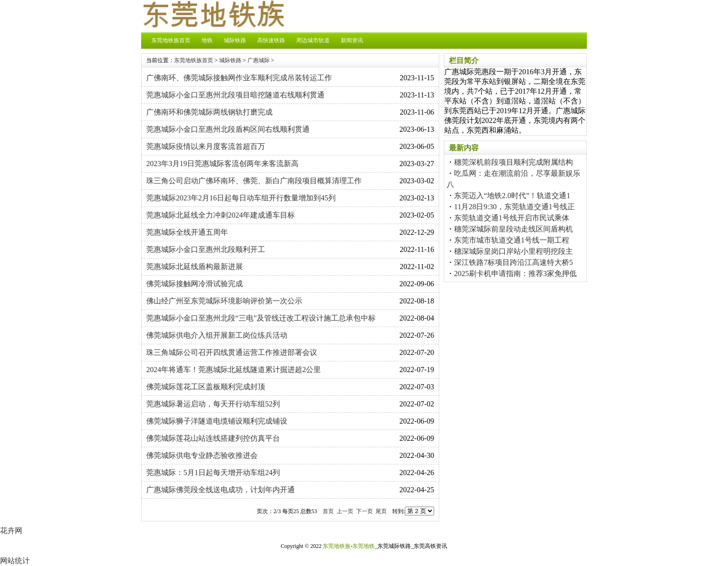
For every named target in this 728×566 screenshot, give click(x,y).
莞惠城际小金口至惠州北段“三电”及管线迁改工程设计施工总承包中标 (261, 318)
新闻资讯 (352, 40)
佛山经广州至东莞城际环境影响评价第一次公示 (224, 301)
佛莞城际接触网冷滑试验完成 (195, 284)
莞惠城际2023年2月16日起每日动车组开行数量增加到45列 (241, 198)
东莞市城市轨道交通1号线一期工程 (512, 240)
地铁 (207, 40)
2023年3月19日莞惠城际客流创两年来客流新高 (222, 164)
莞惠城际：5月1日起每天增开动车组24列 (213, 473)
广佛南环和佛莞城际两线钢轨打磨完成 (209, 112)
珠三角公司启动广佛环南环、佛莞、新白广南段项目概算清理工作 (254, 181)
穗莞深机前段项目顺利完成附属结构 (513, 162)
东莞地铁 (364, 546)
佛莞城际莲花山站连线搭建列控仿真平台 (213, 438)
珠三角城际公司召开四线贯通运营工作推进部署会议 (232, 352)
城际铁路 (235, 40)
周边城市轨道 (313, 40)
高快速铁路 (271, 40)
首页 (328, 511)
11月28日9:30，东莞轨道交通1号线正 (514, 207)
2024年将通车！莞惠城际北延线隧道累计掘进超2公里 (234, 370)
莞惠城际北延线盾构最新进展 (195, 267)
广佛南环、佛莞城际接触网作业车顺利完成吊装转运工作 (239, 78)
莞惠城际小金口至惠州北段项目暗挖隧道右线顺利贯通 (235, 95)
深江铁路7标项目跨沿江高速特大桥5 (513, 262)
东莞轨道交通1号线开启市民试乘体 (512, 218)
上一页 (345, 511)
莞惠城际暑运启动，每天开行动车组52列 (213, 404)
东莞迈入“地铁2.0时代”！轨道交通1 (512, 196)
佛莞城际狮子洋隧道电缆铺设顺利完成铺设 (217, 421)
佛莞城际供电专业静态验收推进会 (202, 455)
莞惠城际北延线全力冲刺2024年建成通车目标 (221, 215)
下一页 (364, 511)
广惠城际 (259, 60)
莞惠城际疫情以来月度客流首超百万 (206, 146)
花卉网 (11, 531)
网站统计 (15, 561)
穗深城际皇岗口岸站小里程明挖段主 (513, 251)
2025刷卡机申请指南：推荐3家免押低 (515, 273)
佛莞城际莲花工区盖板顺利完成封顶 (206, 387)
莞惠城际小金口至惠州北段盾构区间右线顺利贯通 (228, 129)
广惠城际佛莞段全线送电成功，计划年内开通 (221, 490)
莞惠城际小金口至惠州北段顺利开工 (206, 249)
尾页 (381, 511)
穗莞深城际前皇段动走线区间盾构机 (513, 229)
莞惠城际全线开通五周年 (187, 232)
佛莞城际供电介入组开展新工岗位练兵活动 (217, 335)
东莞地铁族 (337, 546)
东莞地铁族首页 (171, 40)
